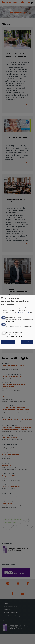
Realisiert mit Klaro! (29, 346)
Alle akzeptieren (27, 342)
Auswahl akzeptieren (8, 342)
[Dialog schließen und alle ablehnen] (34, 296)
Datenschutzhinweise (23, 313)
